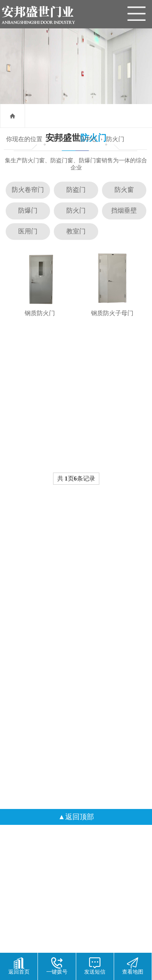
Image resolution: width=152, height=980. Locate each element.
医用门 (28, 231)
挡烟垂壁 (124, 211)
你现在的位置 (24, 139)
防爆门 (28, 211)
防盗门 (76, 190)
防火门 (115, 139)
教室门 (76, 231)
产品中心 (85, 139)
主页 (58, 139)
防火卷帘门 (28, 190)
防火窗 (124, 190)
